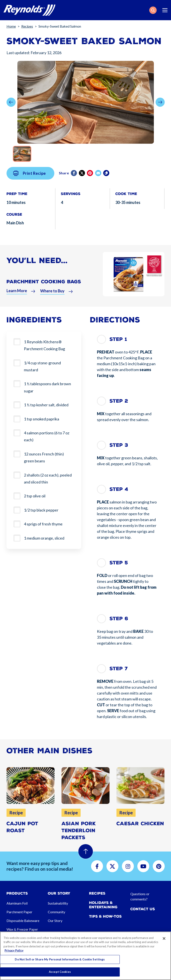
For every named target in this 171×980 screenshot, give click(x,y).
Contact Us (143, 909)
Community (56, 912)
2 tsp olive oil (35, 496)
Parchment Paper (19, 912)
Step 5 (119, 563)
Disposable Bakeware (23, 921)
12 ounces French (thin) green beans (44, 457)
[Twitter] (82, 176)
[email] (99, 176)
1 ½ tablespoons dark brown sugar (47, 387)
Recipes (27, 26)
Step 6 (119, 619)
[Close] (164, 938)
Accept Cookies (60, 972)
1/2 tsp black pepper (41, 510)
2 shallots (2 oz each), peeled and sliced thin (48, 478)
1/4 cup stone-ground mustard (42, 366)
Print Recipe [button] (30, 177)
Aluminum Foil (17, 903)
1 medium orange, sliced (44, 538)
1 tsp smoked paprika (42, 419)
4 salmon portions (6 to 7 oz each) (47, 436)
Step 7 (119, 669)
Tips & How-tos (105, 916)
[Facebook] (74, 176)
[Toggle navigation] (165, 10)
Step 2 (119, 401)
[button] (153, 10)
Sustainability (58, 903)
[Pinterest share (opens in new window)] (90, 176)
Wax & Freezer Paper (22, 929)
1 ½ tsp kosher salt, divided (46, 405)
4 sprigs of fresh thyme (43, 524)
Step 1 (118, 339)
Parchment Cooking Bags (44, 285)
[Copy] (107, 176)
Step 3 (119, 445)
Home (11, 26)
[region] (85, 956)
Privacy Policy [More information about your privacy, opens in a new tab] (14, 950)
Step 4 (119, 489)
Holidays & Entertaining (103, 905)
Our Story (55, 921)
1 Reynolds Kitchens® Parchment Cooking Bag (44, 345)
